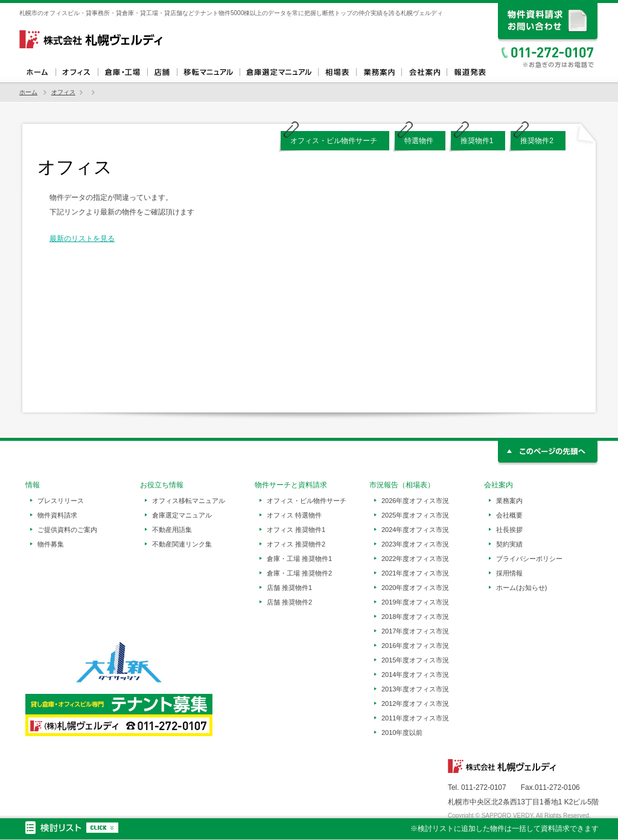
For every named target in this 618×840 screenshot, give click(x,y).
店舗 (162, 72)
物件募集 (51, 544)
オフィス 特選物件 (294, 515)
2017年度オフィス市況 (415, 631)
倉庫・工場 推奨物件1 (299, 559)
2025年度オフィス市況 (415, 515)
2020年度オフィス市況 (415, 588)
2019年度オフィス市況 (415, 602)
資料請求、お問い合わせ (548, 23)
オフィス (77, 72)
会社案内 (424, 72)
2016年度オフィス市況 (415, 646)
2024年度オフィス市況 (415, 530)
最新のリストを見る (82, 239)
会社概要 (509, 515)
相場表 (337, 72)
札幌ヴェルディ (92, 39)
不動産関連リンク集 (182, 544)
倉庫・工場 (123, 72)
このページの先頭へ (548, 453)
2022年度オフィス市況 (415, 559)
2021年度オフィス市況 (415, 573)
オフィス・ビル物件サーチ (334, 141)
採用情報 (509, 573)
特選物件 (419, 141)
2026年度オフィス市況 (415, 501)
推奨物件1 (477, 141)
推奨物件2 (537, 141)
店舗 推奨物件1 (289, 588)
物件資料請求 (57, 515)
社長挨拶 (509, 530)
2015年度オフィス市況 (415, 660)
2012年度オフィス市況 (415, 704)
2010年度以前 (402, 733)
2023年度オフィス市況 (415, 544)
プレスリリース (61, 501)
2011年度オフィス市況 (415, 718)
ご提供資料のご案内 (67, 530)
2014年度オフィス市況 (415, 675)
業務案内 (379, 72)
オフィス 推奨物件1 (296, 530)
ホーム (37, 72)
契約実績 (509, 544)
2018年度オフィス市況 (415, 617)
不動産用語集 (172, 530)
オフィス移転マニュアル (208, 72)
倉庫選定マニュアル (279, 72)
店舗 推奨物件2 (289, 602)
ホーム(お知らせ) (521, 588)
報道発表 (469, 72)
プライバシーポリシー (529, 559)
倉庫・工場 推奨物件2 (299, 573)
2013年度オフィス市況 (415, 689)
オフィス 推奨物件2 (296, 544)
